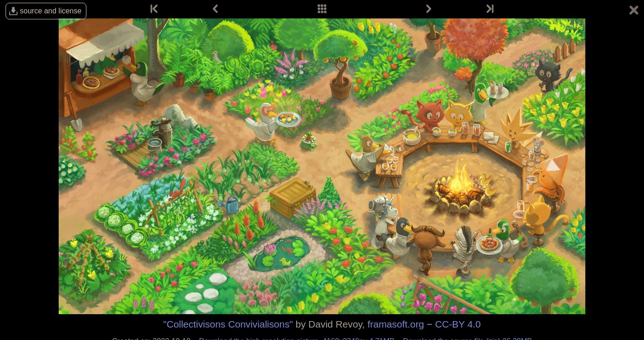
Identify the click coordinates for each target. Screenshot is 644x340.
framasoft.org (396, 324)
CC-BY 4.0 (458, 324)
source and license (51, 11)
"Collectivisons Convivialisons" (228, 324)
